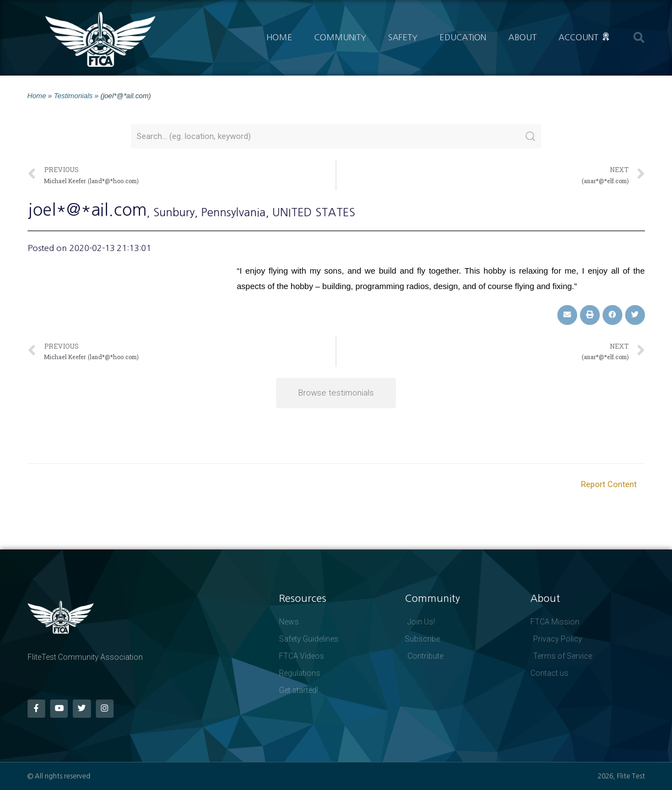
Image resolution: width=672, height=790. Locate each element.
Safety (403, 37)
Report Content (609, 484)
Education (463, 37)
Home (279, 37)
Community (340, 37)
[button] (639, 38)
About (522, 37)
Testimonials (73, 96)
